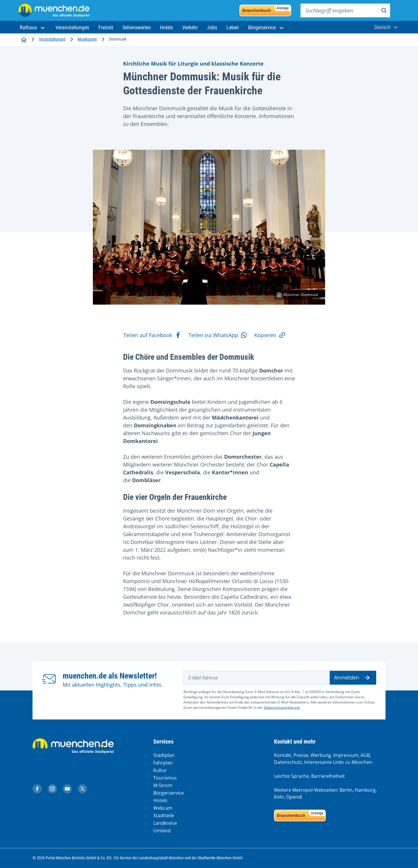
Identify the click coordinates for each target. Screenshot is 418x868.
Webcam (163, 808)
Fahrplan (163, 763)
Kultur (160, 770)
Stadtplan (164, 755)
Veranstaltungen (52, 39)
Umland (162, 831)
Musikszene (87, 39)
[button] (33, 27)
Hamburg (365, 790)
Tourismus (165, 778)
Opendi (294, 797)
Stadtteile (164, 815)
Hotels (160, 800)
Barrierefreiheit (328, 776)
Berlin (346, 790)
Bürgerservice (169, 793)
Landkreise (165, 823)
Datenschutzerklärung (282, 707)
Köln (279, 797)
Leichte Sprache (291, 776)
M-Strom (163, 785)
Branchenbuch (266, 9)
